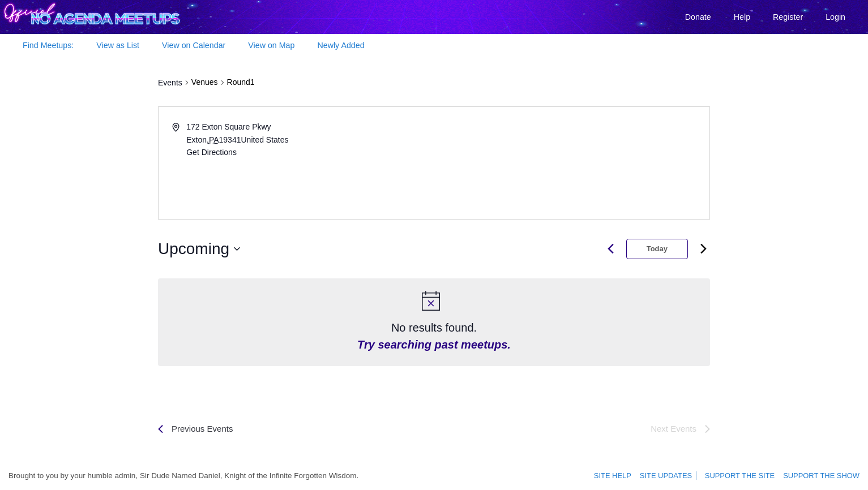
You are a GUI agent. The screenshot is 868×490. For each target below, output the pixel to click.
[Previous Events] (195, 429)
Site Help (620, 476)
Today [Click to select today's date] (657, 249)
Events (170, 83)
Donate (698, 17)
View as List (118, 45)
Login (835, 17)
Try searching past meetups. (434, 345)
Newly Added (341, 45)
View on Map (271, 45)
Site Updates (671, 476)
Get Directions (211, 152)
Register (788, 17)
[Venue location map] (571, 163)
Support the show (824, 476)
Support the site (746, 476)
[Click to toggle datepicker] (199, 249)
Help (742, 17)
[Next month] (703, 249)
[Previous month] (611, 249)
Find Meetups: (48, 45)
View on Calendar (194, 45)
